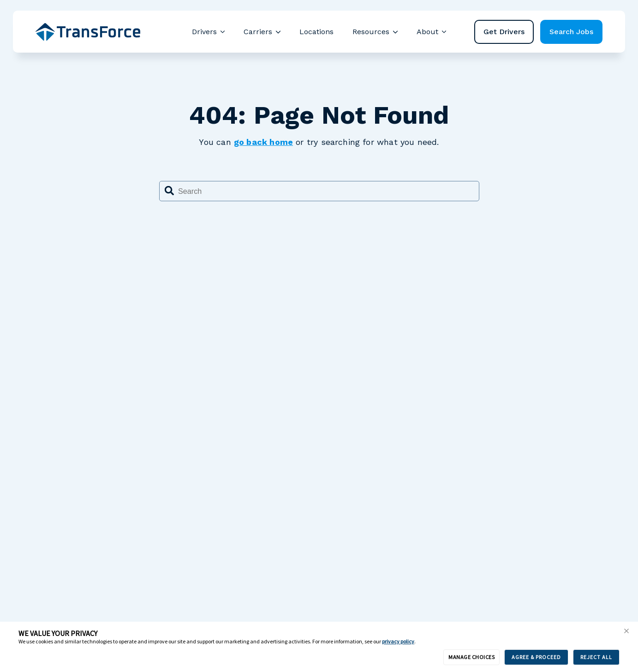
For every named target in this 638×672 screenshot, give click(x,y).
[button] (626, 631)
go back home (263, 142)
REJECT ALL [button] (596, 657)
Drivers (204, 32)
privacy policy (398, 641)
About (427, 32)
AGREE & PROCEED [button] (536, 657)
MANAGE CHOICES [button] (471, 657)
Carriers (258, 32)
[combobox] (319, 191)
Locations (316, 32)
